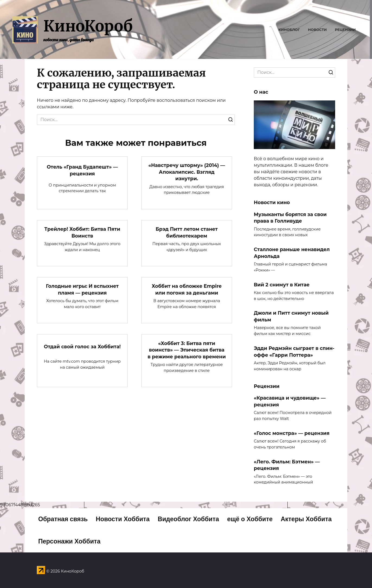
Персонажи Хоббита (69, 541)
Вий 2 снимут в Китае (282, 284)
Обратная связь (63, 519)
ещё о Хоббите (250, 519)
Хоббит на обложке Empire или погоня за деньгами (187, 289)
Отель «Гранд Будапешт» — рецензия (82, 170)
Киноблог (289, 30)
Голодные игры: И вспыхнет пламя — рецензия (82, 289)
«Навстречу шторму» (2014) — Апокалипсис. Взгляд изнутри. (187, 172)
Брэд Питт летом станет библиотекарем (187, 232)
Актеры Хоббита (306, 519)
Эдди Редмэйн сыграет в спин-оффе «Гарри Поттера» (294, 352)
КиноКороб (88, 26)
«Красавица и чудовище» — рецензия (290, 401)
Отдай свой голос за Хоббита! (82, 347)
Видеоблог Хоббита (188, 519)
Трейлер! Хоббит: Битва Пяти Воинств (82, 232)
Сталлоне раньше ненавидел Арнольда (292, 253)
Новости (317, 30)
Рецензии (345, 30)
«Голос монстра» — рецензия (292, 433)
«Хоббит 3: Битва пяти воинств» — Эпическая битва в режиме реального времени (187, 350)
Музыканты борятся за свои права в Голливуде (290, 217)
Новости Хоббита (123, 519)
